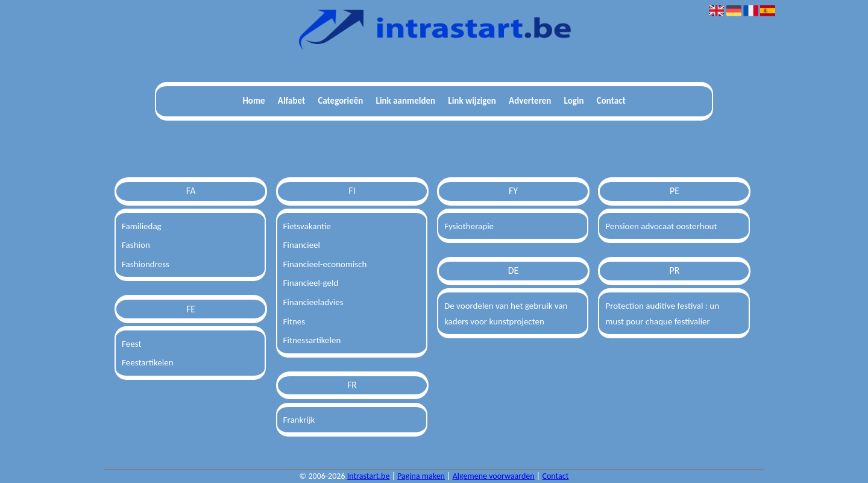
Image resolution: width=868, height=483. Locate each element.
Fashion (136, 245)
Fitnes (294, 321)
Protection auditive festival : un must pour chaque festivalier (662, 314)
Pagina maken (421, 476)
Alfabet (291, 101)
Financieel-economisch (325, 264)
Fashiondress (146, 264)
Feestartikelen (148, 362)
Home (253, 101)
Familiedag (142, 226)
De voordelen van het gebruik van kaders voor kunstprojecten (506, 314)
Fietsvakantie (307, 226)
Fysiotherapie (469, 226)
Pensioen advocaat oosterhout (661, 226)
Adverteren (530, 101)
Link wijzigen (472, 101)
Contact (611, 101)
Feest (131, 344)
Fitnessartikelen (312, 340)
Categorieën (340, 101)
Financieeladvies (313, 302)
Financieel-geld (311, 283)
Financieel (302, 245)
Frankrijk (299, 420)
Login (574, 101)
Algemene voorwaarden (494, 476)
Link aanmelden (406, 101)
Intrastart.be (369, 476)
